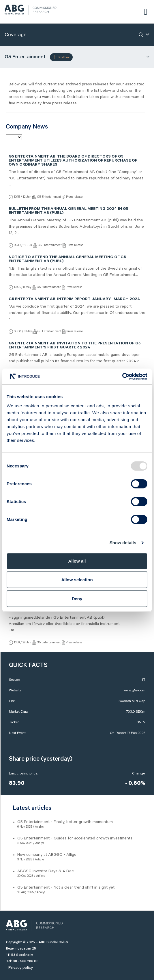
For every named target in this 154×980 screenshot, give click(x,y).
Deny (77, 599)
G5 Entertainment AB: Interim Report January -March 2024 (74, 300)
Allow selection (77, 580)
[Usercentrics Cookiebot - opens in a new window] (122, 377)
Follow (61, 57)
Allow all (77, 561)
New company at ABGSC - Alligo (47, 855)
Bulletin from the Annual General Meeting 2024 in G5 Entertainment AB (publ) (68, 211)
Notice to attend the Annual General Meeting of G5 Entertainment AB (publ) (67, 260)
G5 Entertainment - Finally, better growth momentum (65, 822)
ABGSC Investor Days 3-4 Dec (45, 871)
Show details (123, 543)
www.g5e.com (134, 690)
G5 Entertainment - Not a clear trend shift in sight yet (66, 887)
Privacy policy (21, 968)
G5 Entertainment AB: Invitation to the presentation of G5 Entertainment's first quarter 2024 (75, 346)
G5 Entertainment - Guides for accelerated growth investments (75, 838)
